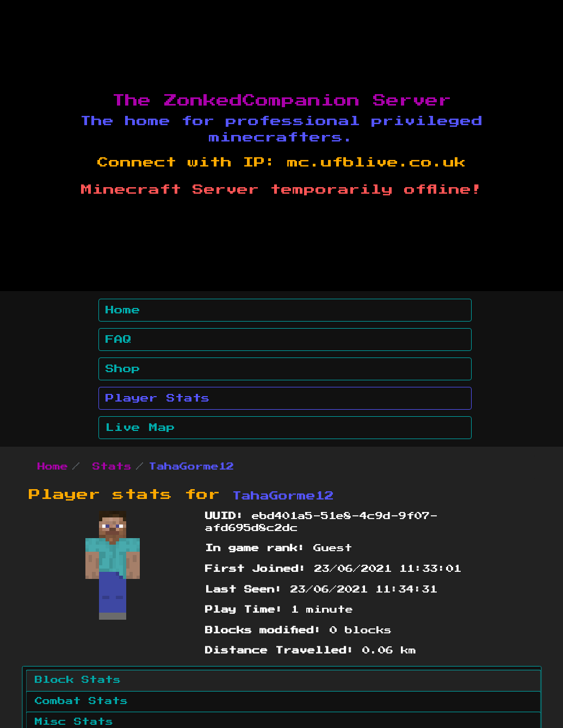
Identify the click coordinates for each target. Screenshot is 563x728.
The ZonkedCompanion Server (282, 101)
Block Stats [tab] (78, 680)
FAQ (119, 340)
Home (123, 310)
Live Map (140, 428)
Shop (123, 369)
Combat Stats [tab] (81, 701)
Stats (112, 467)
